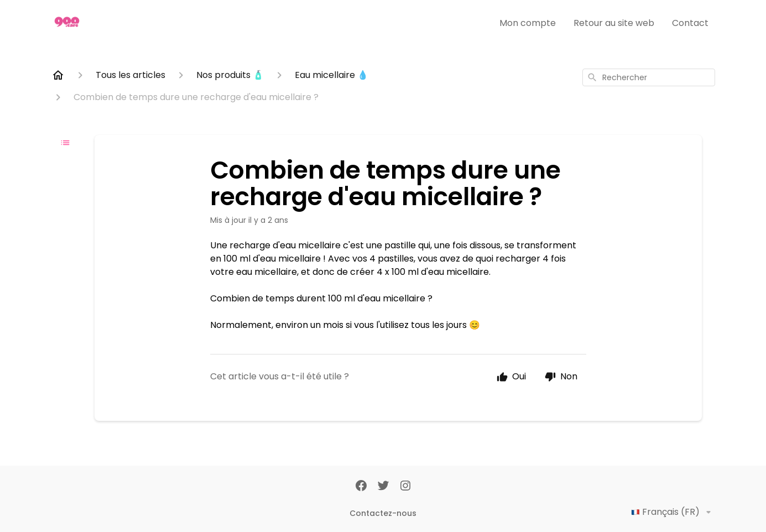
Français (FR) (673, 512)
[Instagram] (405, 487)
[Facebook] (361, 487)
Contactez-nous (383, 513)
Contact (690, 23)
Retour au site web (614, 23)
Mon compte (528, 23)
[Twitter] (383, 487)
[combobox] (649, 77)
